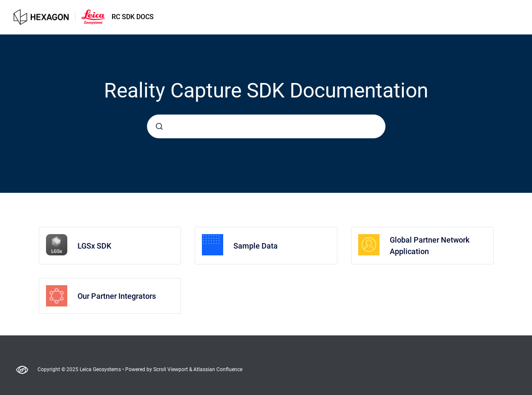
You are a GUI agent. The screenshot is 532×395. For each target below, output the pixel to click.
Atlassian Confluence (218, 369)
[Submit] (159, 126)
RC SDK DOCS (133, 17)
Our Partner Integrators (117, 296)
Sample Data (256, 246)
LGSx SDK (94, 246)
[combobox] (266, 126)
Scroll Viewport (171, 369)
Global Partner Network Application (430, 246)
